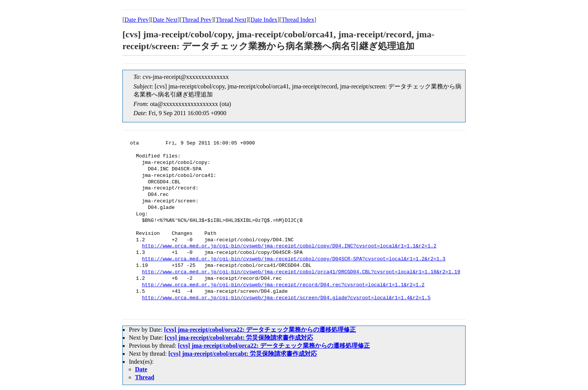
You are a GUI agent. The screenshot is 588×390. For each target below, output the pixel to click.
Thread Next (231, 20)
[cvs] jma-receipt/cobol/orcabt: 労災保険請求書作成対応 (239, 338)
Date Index (264, 20)
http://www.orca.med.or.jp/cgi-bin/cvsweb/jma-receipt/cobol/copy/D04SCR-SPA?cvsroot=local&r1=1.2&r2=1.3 (294, 259)
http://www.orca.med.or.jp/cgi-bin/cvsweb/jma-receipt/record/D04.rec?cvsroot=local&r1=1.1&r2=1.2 (283, 285)
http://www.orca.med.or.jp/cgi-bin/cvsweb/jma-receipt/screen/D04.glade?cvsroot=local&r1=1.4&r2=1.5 (286, 298)
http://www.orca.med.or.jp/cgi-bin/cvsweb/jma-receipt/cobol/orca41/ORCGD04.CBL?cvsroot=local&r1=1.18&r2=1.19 (301, 272)
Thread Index (298, 20)
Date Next (165, 20)
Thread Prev (197, 20)
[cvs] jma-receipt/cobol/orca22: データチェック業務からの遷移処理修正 (260, 330)
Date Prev (137, 20)
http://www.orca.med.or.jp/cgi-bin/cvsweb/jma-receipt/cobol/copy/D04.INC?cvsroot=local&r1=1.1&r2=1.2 (289, 246)
